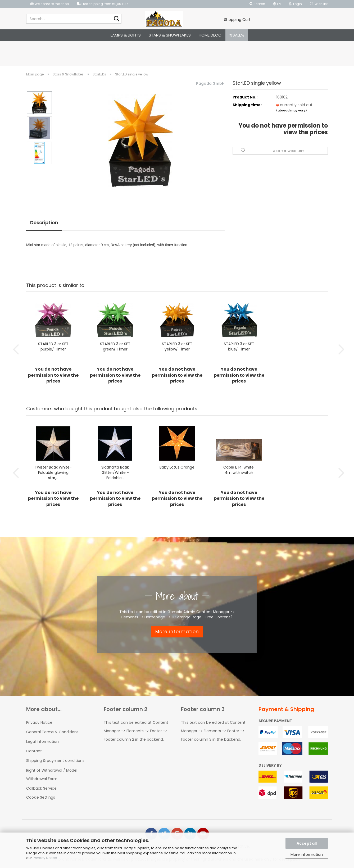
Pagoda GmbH (210, 83)
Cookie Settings (41, 797)
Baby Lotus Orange (177, 467)
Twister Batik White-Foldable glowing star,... (53, 472)
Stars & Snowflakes (170, 35)
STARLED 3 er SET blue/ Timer (239, 346)
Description (44, 222)
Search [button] (257, 4)
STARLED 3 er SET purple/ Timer (53, 346)
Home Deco (210, 35)
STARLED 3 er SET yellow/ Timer (177, 346)
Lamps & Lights (126, 35)
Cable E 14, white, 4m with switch (239, 470)
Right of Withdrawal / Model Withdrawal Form (52, 774)
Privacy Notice (45, 858)
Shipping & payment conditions (55, 760)
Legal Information (42, 741)
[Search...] (116, 19)
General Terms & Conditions (52, 732)
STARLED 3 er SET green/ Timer (115, 346)
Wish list (319, 4)
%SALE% (237, 35)
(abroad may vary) (292, 110)
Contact (34, 751)
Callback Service (41, 788)
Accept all (307, 843)
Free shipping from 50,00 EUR (102, 4)
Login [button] (295, 4)
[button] (277, 4)
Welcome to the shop (49, 4)
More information (307, 854)
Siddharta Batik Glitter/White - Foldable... (115, 472)
